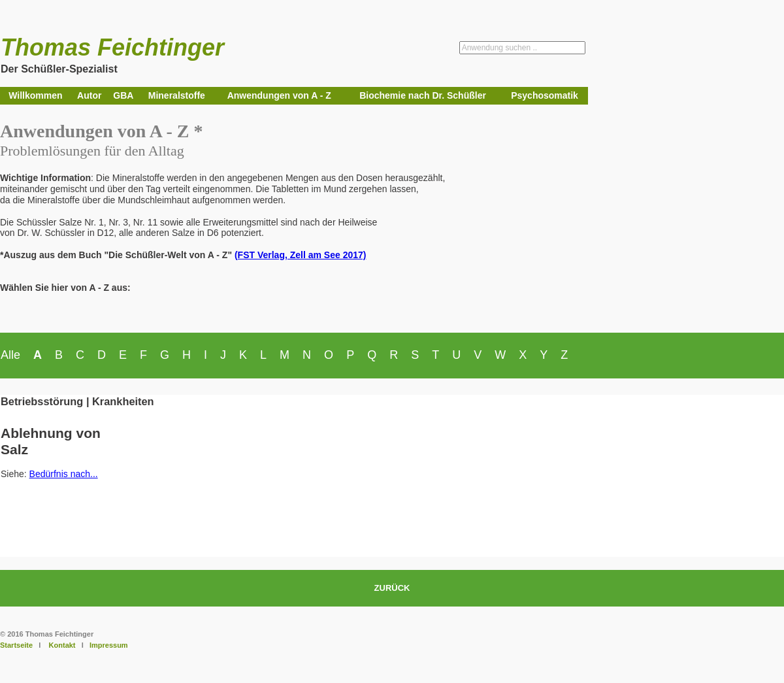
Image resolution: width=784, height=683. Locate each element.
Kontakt (62, 645)
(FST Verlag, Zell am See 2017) (301, 255)
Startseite (16, 645)
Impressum (109, 645)
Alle (10, 355)
